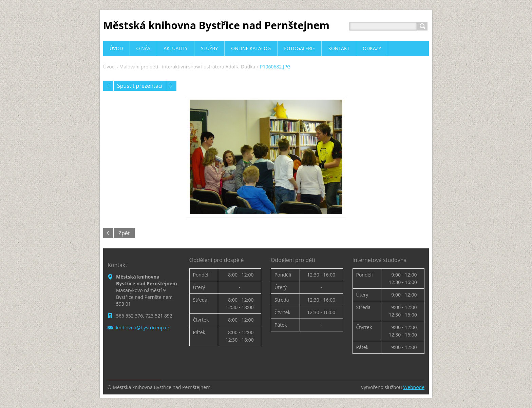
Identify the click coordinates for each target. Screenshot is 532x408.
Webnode (414, 387)
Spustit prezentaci (140, 86)
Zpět (124, 233)
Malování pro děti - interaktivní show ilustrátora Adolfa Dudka (187, 67)
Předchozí (108, 86)
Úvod (109, 67)
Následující (171, 86)
